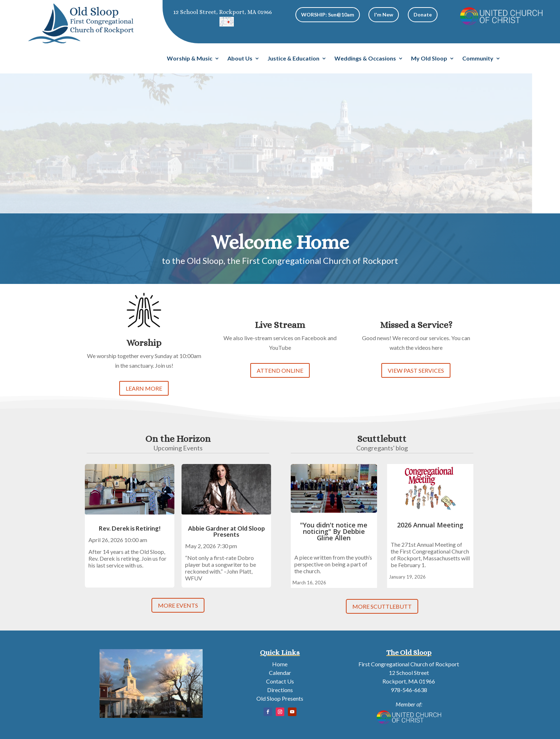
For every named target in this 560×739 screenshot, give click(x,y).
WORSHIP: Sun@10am (328, 15)
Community (478, 59)
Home (280, 664)
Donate (423, 15)
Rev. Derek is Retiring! (130, 528)
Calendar (280, 673)
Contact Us (280, 681)
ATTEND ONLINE (280, 370)
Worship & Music (190, 59)
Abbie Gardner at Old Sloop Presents (226, 531)
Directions (280, 690)
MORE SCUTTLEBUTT (382, 606)
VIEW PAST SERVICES (416, 370)
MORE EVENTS (178, 605)
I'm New (384, 15)
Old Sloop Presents (280, 698)
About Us (240, 59)
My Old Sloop (429, 59)
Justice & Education (293, 59)
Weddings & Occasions (365, 59)
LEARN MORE (144, 388)
